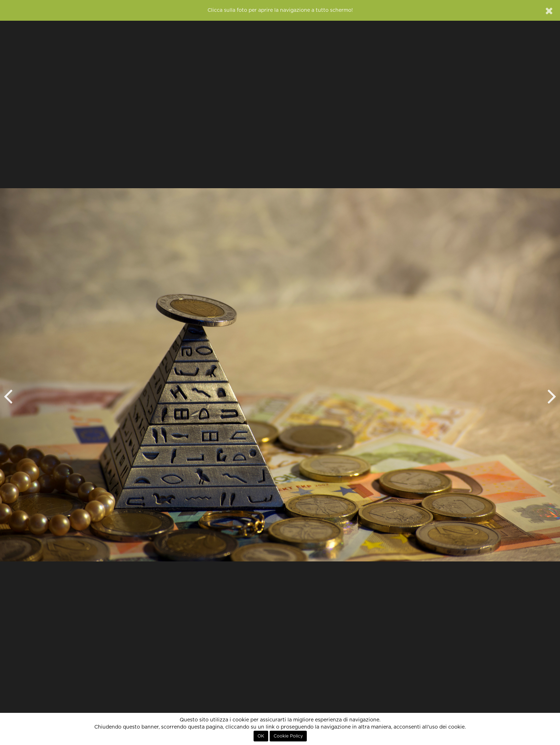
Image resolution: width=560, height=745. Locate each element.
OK (261, 736)
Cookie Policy (288, 736)
